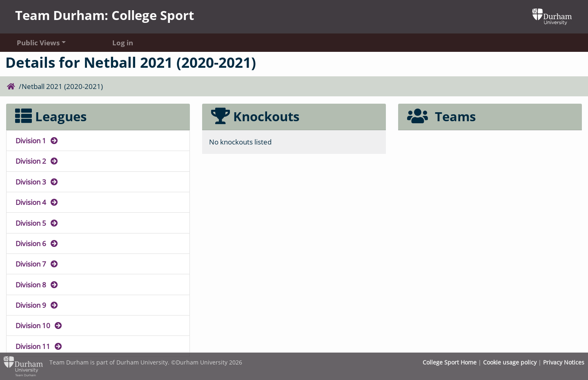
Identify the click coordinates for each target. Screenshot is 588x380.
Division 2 (37, 161)
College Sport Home (450, 362)
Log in (123, 42)
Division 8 (37, 284)
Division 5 (37, 223)
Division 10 (39, 325)
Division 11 (39, 346)
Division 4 (37, 202)
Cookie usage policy (510, 362)
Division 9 (37, 305)
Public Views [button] (38, 42)
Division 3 (37, 182)
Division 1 (37, 140)
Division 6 (37, 243)
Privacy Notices (564, 362)
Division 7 (37, 264)
